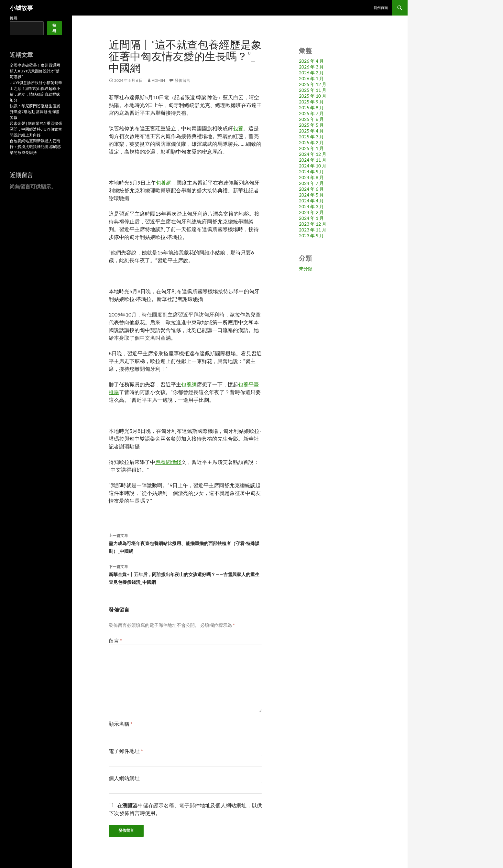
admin (158, 80)
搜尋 (14, 18)
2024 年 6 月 (311, 189)
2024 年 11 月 (313, 160)
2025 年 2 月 (311, 142)
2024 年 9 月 (311, 171)
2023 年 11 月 (313, 230)
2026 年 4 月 (311, 61)
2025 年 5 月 (311, 125)
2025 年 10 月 (313, 96)
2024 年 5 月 (311, 195)
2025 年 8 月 (311, 107)
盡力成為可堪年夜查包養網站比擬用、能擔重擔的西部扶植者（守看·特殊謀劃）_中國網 (185, 543)
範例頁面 (381, 8)
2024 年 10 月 (313, 166)
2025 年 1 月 (311, 148)
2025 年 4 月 (311, 131)
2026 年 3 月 (311, 67)
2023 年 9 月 (311, 236)
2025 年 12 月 (313, 84)
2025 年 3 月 (311, 137)
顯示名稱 (120, 724)
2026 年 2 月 (311, 73)
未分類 (306, 268)
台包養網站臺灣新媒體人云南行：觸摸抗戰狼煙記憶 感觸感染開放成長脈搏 (35, 147)
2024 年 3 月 (311, 206)
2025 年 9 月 (311, 102)
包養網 (164, 182)
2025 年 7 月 (311, 113)
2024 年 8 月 (311, 177)
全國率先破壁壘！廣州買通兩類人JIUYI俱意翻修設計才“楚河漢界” (35, 71)
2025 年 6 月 (311, 119)
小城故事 (21, 8)
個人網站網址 (124, 778)
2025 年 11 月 (313, 90)
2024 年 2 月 (311, 212)
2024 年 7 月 (311, 183)
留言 (115, 641)
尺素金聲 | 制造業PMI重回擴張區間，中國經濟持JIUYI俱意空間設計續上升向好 (36, 129)
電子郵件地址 (126, 751)
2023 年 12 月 (313, 224)
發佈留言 (182, 80)
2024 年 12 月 (313, 154)
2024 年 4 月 (311, 201)
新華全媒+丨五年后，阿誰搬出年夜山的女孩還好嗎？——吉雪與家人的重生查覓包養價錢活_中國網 (185, 574)
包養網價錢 (168, 462)
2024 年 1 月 (311, 218)
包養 (238, 128)
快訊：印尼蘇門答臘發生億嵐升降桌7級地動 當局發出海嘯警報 (35, 112)
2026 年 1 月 (311, 78)
